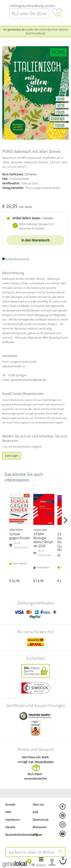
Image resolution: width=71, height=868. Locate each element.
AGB (35, 812)
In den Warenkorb (35, 240)
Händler (10, 827)
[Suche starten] (60, 852)
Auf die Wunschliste (16, 259)
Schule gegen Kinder (20, 536)
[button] (41, 863)
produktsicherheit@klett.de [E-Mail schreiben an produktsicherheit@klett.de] (29, 380)
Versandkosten (44, 762)
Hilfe (8, 812)
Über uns (38, 805)
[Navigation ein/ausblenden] (52, 862)
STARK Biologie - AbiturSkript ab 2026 (43, 540)
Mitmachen (40, 827)
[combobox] (31, 852)
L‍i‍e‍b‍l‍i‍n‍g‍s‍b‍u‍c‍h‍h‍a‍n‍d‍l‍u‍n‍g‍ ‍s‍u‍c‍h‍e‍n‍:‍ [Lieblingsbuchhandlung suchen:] (32, 6)
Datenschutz (41, 820)
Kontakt (10, 805)
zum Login (12, 456)
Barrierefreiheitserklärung (17, 835)
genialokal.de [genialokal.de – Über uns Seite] (16, 30)
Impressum (12, 820)
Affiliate (37, 835)
